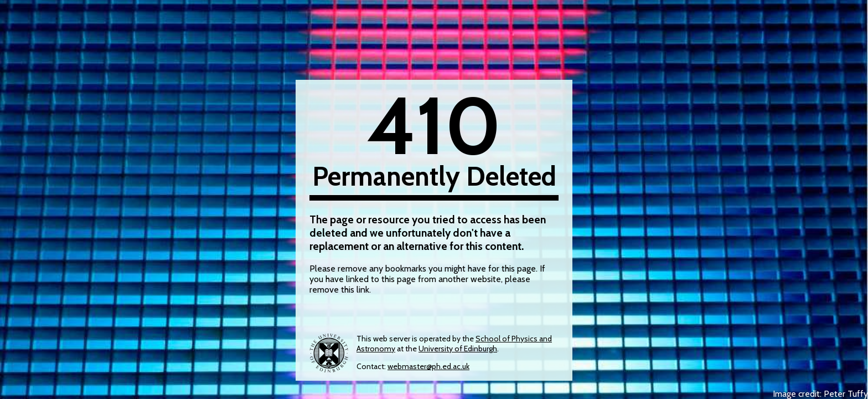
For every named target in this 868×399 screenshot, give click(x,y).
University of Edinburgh (458, 349)
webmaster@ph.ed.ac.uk (428, 366)
